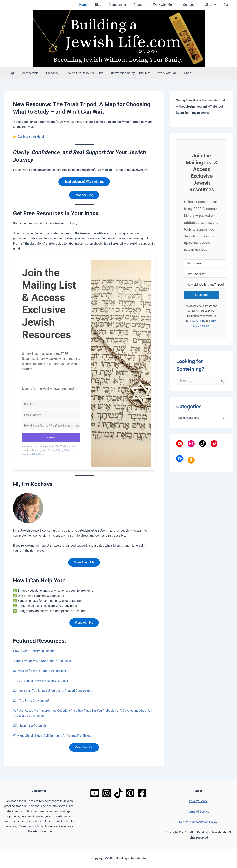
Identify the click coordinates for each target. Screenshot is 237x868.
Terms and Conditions (33, 455)
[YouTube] (95, 793)
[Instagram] (107, 793)
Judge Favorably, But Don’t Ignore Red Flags (43, 662)
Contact (194, 5)
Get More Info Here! (31, 137)
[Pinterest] (130, 793)
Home (95, 5)
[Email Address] (51, 416)
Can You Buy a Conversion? (32, 702)
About (147, 5)
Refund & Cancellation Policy (198, 822)
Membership (126, 5)
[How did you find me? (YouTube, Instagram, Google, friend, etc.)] (51, 426)
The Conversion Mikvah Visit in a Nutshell (41, 682)
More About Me (84, 563)
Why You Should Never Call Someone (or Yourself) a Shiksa (53, 737)
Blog (108, 5)
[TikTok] (118, 793)
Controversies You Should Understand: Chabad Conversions (53, 692)
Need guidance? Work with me (84, 182)
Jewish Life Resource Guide (79, 73)
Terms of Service (198, 811)
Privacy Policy (63, 451)
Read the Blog (84, 195)
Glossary (48, 73)
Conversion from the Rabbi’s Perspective (40, 672)
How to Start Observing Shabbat (35, 652)
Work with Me (170, 5)
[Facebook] (142, 793)
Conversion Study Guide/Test (124, 73)
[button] (151, 5)
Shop (213, 5)
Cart (227, 5)
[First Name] (51, 405)
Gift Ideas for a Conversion (31, 727)
